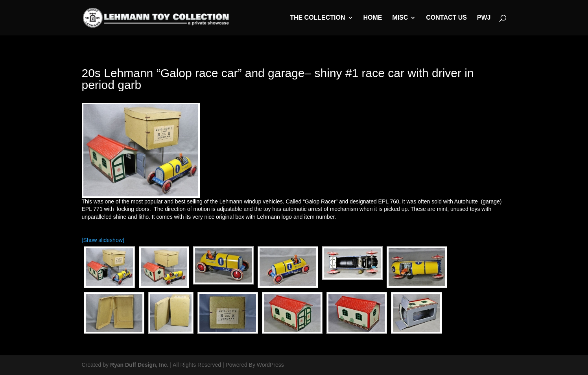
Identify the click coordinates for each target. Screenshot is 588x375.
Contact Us (446, 18)
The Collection (317, 18)
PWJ (484, 18)
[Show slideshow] (103, 240)
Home (372, 18)
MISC (400, 18)
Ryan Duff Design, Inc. (139, 365)
